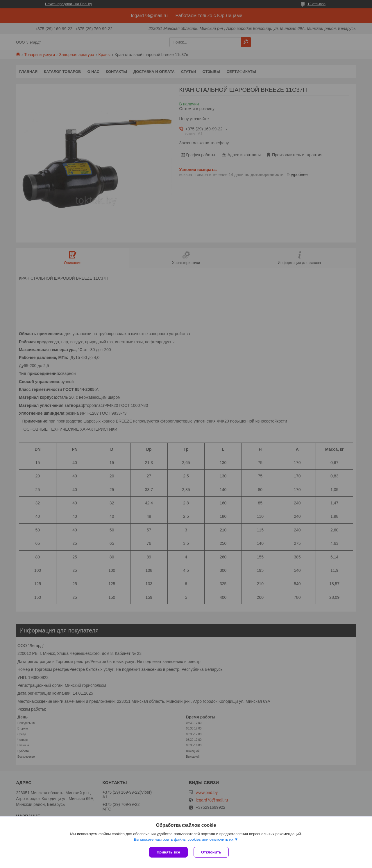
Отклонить (211, 852)
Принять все (168, 852)
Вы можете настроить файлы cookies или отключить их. (184, 839)
